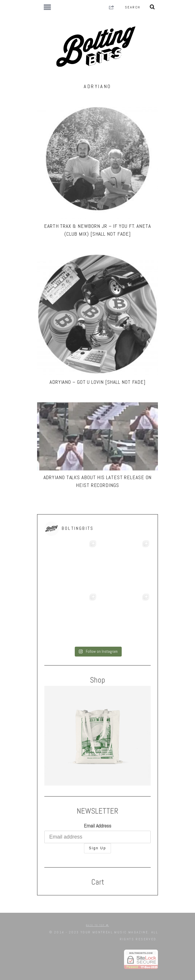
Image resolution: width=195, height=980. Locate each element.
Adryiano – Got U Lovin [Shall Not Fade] (98, 382)
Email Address (98, 826)
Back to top (98, 925)
